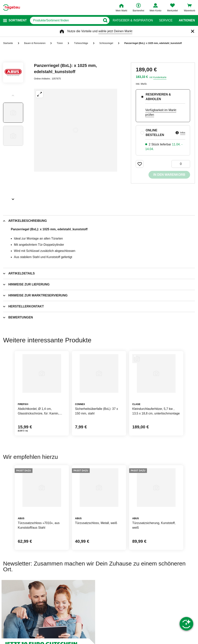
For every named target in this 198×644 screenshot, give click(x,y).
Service (166, 20)
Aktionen (187, 20)
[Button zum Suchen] (105, 20)
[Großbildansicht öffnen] (76, 130)
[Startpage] (12, 8)
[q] (65, 20)
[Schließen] (193, 31)
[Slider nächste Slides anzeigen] (13, 198)
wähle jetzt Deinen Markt (115, 31)
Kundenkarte (160, 77)
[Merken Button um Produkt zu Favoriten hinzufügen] (140, 164)
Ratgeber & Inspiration (133, 20)
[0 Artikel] (181, 164)
